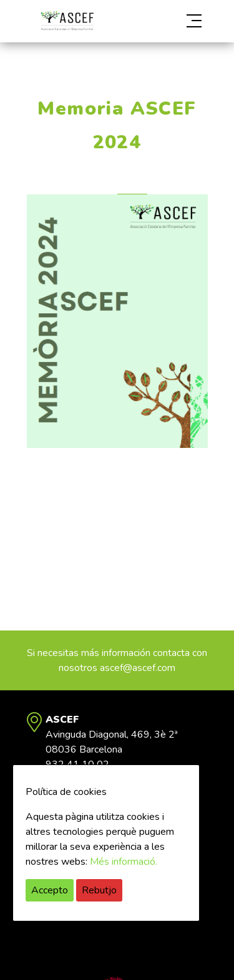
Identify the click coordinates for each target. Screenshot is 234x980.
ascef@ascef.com (138, 668)
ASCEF (67, 21)
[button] (181, 21)
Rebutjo (99, 890)
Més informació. (124, 862)
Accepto (50, 890)
